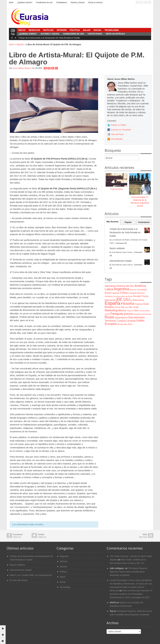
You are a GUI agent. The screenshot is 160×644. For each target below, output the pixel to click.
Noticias (48, 30)
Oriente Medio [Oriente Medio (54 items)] (145, 311)
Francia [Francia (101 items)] (139, 304)
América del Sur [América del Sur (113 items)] (125, 286)
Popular (128, 222)
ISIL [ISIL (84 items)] (131, 307)
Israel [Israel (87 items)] (136, 307)
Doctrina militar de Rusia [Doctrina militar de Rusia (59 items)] (123, 296)
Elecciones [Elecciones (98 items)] (139, 300)
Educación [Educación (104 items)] (110, 300)
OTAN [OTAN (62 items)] (107, 314)
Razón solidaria (117, 248)
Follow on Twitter (119, 125)
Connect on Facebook (121, 130)
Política (75, 30)
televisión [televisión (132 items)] (139, 317)
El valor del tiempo (19, 580)
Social (97, 30)
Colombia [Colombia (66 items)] (132, 293)
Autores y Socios (77, 2)
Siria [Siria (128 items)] (131, 317)
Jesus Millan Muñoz (22, 68)
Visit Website (117, 139)
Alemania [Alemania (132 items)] (110, 286)
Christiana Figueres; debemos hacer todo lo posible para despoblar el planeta (129, 572)
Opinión (62, 30)
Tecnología (112, 30)
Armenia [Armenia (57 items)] (133, 290)
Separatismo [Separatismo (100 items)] (121, 318)
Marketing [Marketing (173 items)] (111, 310)
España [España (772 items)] (112, 303)
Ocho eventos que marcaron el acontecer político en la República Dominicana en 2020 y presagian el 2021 (131, 594)
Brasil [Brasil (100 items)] (108, 293)
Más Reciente (112, 222)
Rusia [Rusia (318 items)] (109, 317)
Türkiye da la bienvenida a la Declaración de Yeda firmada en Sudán (49, 38)
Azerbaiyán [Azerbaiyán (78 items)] (142, 290)
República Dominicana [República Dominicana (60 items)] (142, 314)
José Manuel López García (122, 252)
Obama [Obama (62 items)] (130, 311)
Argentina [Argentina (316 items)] (121, 289)
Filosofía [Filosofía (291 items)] (127, 304)
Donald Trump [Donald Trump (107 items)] (141, 296)
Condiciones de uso (44, 2)
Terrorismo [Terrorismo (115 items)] (111, 321)
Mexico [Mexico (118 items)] (122, 310)
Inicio (11, 2)
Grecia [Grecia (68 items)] (117, 307)
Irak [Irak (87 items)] (122, 307)
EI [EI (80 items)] (131, 300)
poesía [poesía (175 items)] (128, 314)
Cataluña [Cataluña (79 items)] (115, 293)
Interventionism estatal (120, 261)
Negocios (34, 30)
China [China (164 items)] (124, 293)
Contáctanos (61, 2)
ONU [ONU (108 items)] (136, 310)
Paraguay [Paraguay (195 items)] (117, 314)
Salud (87, 30)
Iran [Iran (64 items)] (126, 307)
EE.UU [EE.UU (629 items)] (123, 299)
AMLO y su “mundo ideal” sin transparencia (31, 575)
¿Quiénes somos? (25, 2)
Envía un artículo (95, 2)
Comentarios (144, 222)
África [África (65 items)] (130, 324)
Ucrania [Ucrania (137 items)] (131, 321)
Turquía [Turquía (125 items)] (121, 321)
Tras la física (116, 189)
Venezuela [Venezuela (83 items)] (122, 324)
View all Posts (117, 134)
